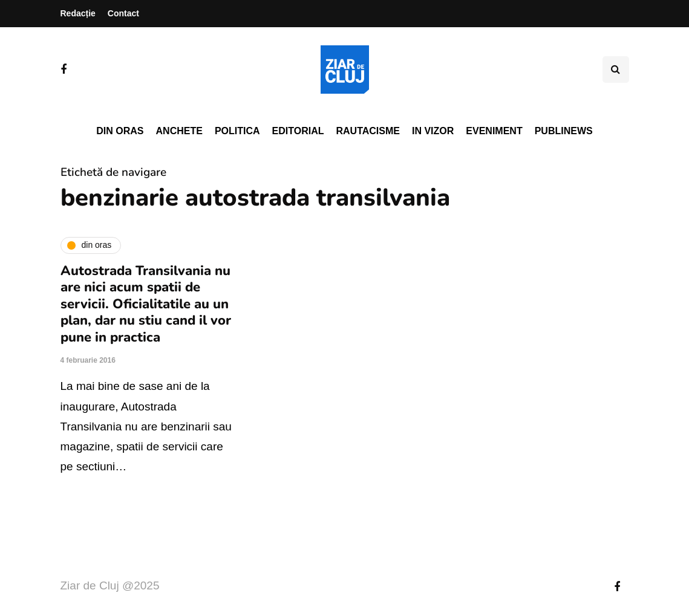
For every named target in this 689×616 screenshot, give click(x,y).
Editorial (298, 131)
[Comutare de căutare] (616, 70)
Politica (237, 131)
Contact (123, 13)
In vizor (433, 131)
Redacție (78, 13)
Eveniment (494, 131)
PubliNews (564, 131)
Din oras (120, 131)
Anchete (179, 131)
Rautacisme (368, 131)
